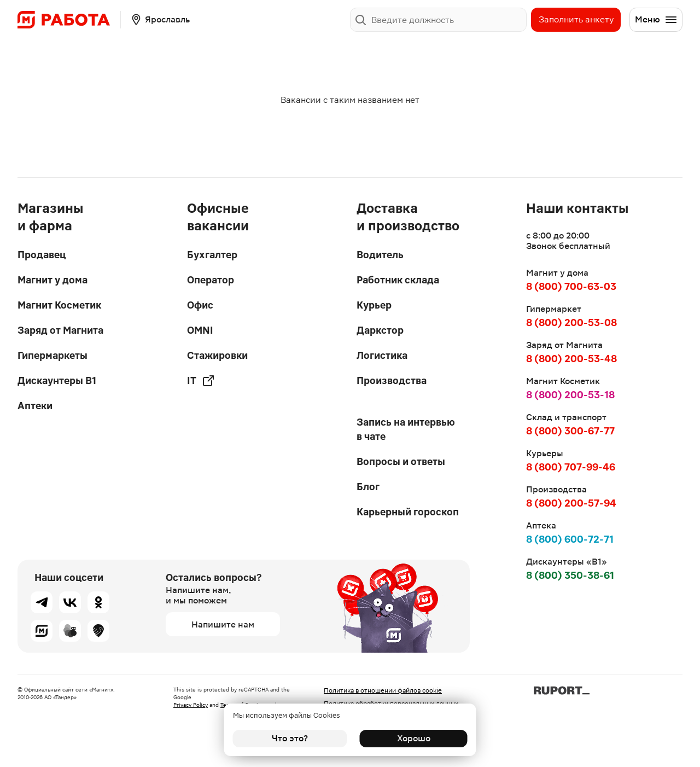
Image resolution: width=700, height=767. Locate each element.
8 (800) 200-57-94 (571, 503)
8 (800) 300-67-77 (570, 431)
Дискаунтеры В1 (57, 380)
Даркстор (380, 330)
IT (201, 381)
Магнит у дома (52, 280)
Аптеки (35, 406)
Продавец (42, 255)
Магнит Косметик (59, 305)
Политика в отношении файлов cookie (383, 690)
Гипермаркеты (52, 355)
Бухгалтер (212, 255)
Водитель (380, 255)
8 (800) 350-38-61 (570, 575)
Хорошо (410, 738)
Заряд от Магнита (60, 330)
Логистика (382, 355)
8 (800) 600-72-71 (570, 539)
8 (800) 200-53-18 (570, 395)
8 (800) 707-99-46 (571, 467)
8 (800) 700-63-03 (571, 286)
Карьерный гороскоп (408, 512)
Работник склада (398, 280)
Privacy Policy (191, 705)
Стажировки (217, 355)
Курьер (374, 305)
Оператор (211, 280)
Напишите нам (223, 624)
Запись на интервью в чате (406, 429)
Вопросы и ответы (401, 461)
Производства (392, 380)
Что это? (290, 738)
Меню (656, 20)
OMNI (200, 330)
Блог (368, 487)
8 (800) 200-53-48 (571, 359)
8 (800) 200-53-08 (571, 323)
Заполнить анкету (576, 19)
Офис (200, 305)
